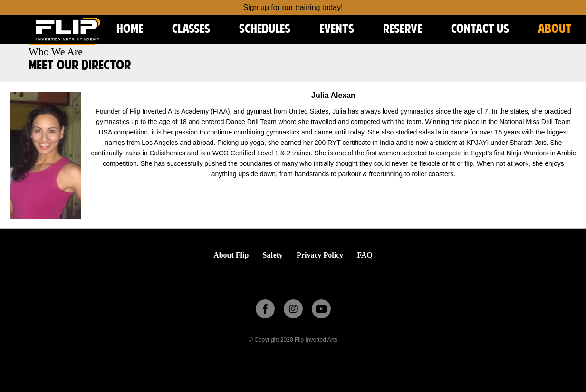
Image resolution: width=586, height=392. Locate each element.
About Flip (231, 255)
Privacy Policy (320, 255)
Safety (273, 255)
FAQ (365, 255)
